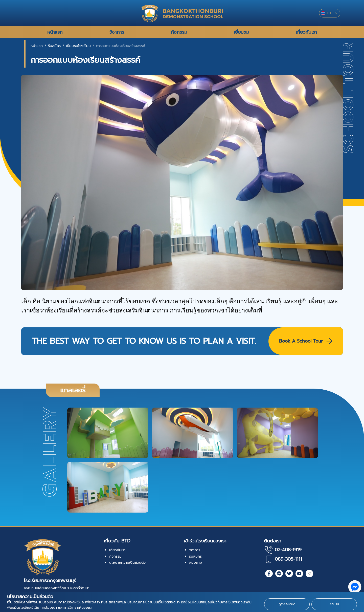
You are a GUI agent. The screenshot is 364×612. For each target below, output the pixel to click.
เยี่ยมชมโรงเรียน (78, 46)
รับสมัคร (54, 46)
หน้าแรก (37, 46)
